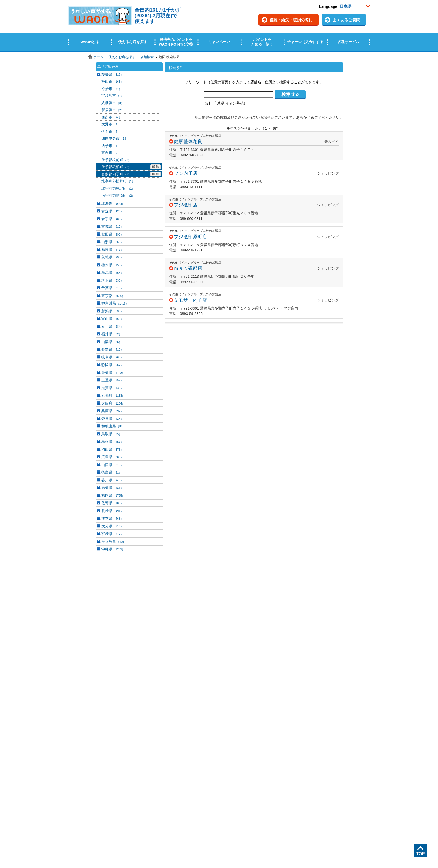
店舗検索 (147, 57)
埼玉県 (112, 280)
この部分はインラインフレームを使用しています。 (219, 26)
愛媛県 (112, 74)
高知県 (112, 488)
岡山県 (112, 449)
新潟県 (112, 311)
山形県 (112, 242)
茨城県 (112, 257)
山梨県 (111, 342)
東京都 (113, 296)
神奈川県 (115, 303)
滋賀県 (112, 388)
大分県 (112, 526)
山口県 (112, 465)
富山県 (112, 319)
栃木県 (112, 265)
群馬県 (112, 273)
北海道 (113, 204)
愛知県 (113, 373)
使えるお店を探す (122, 57)
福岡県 (113, 495)
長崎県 (112, 511)
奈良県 (112, 419)
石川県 (112, 326)
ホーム (98, 57)
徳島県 (111, 472)
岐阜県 (112, 357)
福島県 (112, 250)
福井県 (111, 334)
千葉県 (112, 288)
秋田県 (112, 234)
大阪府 (113, 403)
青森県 (112, 211)
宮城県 (112, 226)
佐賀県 (112, 503)
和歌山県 (113, 426)
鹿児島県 (114, 542)
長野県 (112, 349)
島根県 (112, 442)
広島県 (112, 457)
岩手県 (112, 219)
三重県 (112, 380)
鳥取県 (111, 434)
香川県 (112, 480)
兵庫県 (112, 411)
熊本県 (112, 518)
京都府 (113, 395)
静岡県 (112, 365)
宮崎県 (112, 534)
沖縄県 (113, 549)
